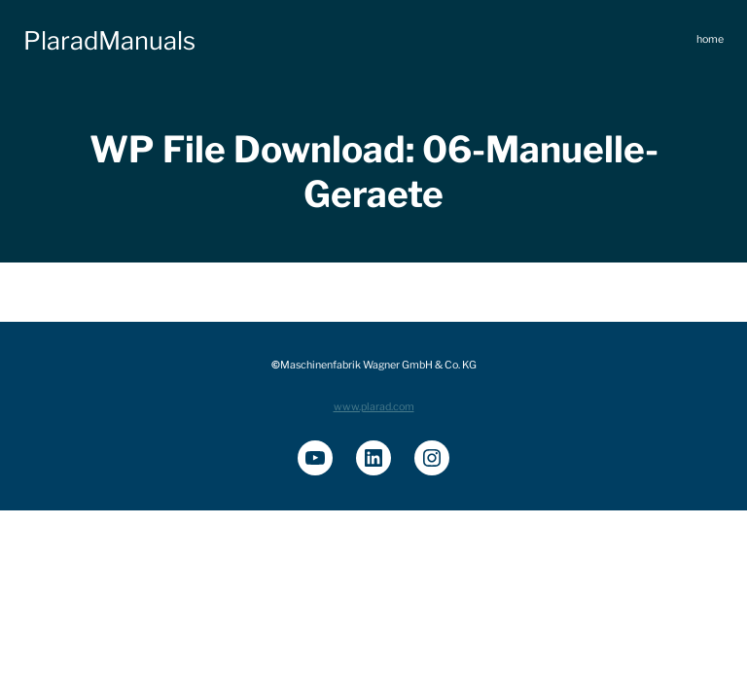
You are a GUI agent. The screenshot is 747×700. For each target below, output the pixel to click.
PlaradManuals (109, 40)
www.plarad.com (374, 407)
